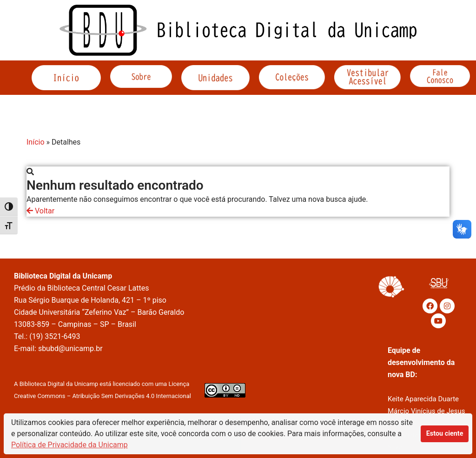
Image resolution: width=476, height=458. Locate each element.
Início (36, 142)
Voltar (40, 211)
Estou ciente (445, 434)
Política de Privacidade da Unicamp (69, 445)
